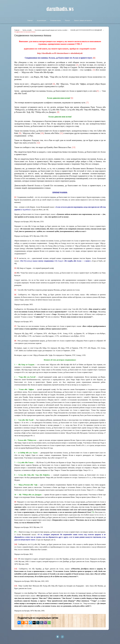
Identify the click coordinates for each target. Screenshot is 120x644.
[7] (87, 103)
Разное (67, 20)
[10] (42, 133)
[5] (98, 91)
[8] (58, 112)
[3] (94, 70)
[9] (20, 133)
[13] (74, 147)
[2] (77, 65)
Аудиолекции (42, 20)
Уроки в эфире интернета (83, 20)
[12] (38, 143)
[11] (61, 133)
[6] (72, 98)
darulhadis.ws (60, 9)
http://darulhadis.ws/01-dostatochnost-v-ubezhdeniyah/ (60, 53)
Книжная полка (56, 20)
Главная (30, 20)
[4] (54, 84)
